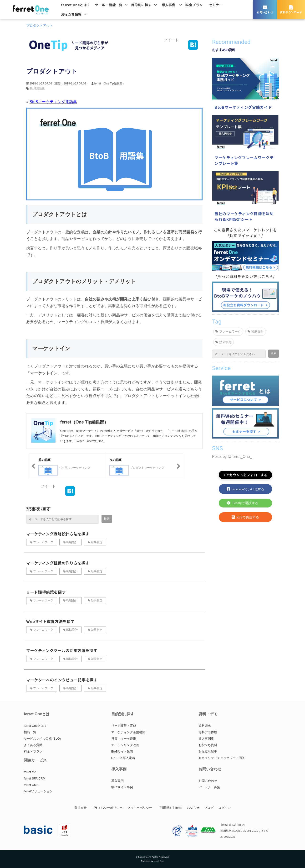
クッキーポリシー (140, 808)
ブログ (209, 808)
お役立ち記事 (208, 751)
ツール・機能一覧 (109, 5)
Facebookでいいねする (248, 489)
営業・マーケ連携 (124, 739)
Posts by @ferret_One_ (232, 457)
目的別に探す (141, 5)
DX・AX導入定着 (123, 758)
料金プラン (194, 5)
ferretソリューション (38, 791)
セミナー (216, 5)
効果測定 (97, 542)
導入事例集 (206, 739)
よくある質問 (33, 745)
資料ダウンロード (291, 12)
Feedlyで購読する (245, 503)
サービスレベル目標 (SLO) (42, 739)
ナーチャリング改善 (125, 745)
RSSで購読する (248, 517)
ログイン (224, 808)
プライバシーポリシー (107, 808)
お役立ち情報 (71, 14)
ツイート (171, 40)
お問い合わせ (265, 12)
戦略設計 (72, 542)
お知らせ (193, 808)
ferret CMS (31, 785)
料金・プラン (33, 751)
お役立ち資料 (208, 745)
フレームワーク (43, 542)
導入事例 (169, 5)
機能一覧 (30, 732)
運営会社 (81, 808)
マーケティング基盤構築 (128, 732)
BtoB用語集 (37, 89)
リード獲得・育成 (124, 726)
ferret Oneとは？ (76, 5)
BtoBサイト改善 (122, 751)
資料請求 (205, 726)
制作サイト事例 (122, 787)
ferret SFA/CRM (35, 778)
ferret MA (30, 772)
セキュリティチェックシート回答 (222, 758)
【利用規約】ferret (170, 808)
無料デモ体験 (208, 732)
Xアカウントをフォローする (245, 475)
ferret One (159, 861)
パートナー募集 (209, 787)
